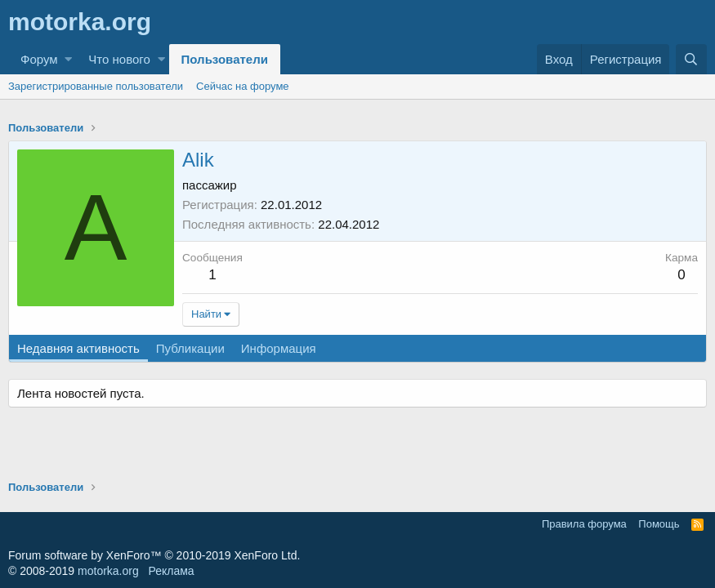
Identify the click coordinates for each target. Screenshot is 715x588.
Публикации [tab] (190, 348)
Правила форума (584, 524)
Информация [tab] (279, 348)
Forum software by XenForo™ (154, 555)
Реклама (171, 571)
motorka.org (108, 571)
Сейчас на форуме (243, 86)
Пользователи (225, 59)
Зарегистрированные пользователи (96, 86)
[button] (68, 59)
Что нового (119, 59)
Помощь (659, 524)
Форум (39, 59)
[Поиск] (691, 59)
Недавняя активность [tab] (78, 348)
